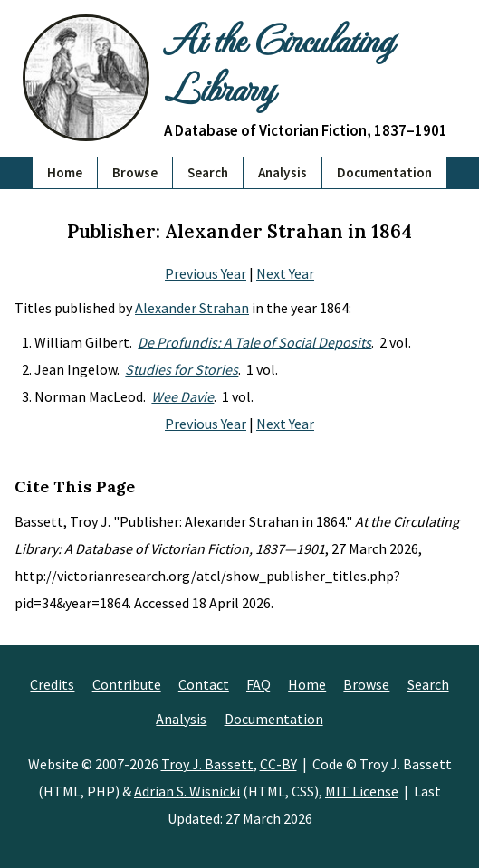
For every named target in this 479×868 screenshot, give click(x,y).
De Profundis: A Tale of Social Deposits (254, 342)
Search (208, 172)
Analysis (283, 172)
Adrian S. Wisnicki (187, 791)
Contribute (127, 684)
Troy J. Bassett (207, 764)
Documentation (384, 172)
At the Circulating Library (278, 62)
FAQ (259, 684)
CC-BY (278, 764)
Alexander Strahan (192, 308)
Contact (204, 684)
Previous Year (206, 273)
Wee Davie (182, 396)
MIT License (362, 791)
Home (65, 172)
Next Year (285, 273)
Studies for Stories (182, 369)
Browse (135, 172)
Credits (52, 684)
